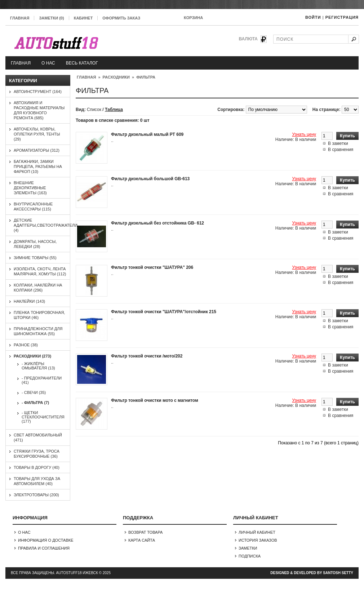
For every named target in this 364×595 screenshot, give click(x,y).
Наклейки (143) (29, 301)
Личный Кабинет (257, 532)
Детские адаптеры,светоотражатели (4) (46, 225)
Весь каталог (82, 63)
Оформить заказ (121, 18)
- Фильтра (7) (35, 403)
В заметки (338, 143)
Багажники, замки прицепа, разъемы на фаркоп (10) (38, 166)
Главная (20, 18)
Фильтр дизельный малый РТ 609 (147, 134)
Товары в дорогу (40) (37, 467)
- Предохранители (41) (42, 380)
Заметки (248, 548)
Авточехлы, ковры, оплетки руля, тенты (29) (37, 134)
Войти (313, 17)
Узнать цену (304, 134)
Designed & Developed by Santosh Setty (312, 573)
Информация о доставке (46, 540)
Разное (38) (26, 345)
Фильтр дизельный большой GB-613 (150, 179)
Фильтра (146, 77)
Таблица (114, 110)
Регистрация (342, 17)
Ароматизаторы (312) (37, 150)
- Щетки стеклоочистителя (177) (43, 417)
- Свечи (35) (34, 392)
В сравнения (341, 150)
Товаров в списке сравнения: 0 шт (113, 120)
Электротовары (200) (36, 495)
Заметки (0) (51, 18)
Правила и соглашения (44, 548)
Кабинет (83, 18)
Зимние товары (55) (35, 258)
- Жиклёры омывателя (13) (38, 366)
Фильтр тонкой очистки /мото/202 (147, 356)
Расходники (116, 77)
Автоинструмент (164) (38, 92)
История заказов (258, 540)
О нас (48, 63)
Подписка (250, 556)
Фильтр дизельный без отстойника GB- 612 (157, 223)
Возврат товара (145, 532)
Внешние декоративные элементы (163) (30, 188)
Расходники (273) (32, 356)
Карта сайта (142, 540)
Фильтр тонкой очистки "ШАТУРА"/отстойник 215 (164, 312)
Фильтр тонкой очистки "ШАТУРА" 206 (152, 267)
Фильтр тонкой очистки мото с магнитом (155, 400)
